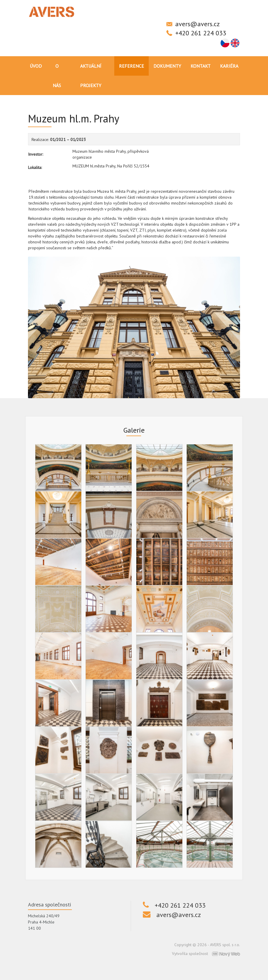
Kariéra (229, 66)
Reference (131, 66)
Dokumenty (167, 66)
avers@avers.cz (197, 24)
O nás (57, 76)
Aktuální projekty (91, 76)
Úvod (36, 66)
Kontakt (201, 66)
